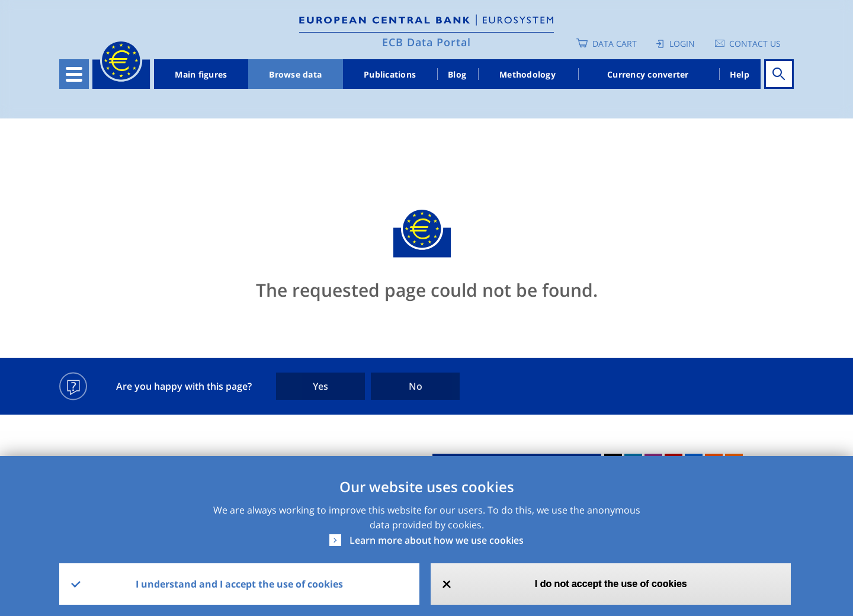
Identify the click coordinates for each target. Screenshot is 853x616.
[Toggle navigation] (74, 74)
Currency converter (648, 74)
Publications (390, 74)
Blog (457, 74)
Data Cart (615, 44)
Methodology (527, 74)
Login (682, 44)
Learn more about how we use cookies (437, 540)
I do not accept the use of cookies (611, 584)
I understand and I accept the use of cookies (239, 584)
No (416, 386)
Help (740, 74)
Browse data (295, 74)
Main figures (201, 74)
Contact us (755, 44)
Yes (320, 386)
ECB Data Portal (426, 42)
